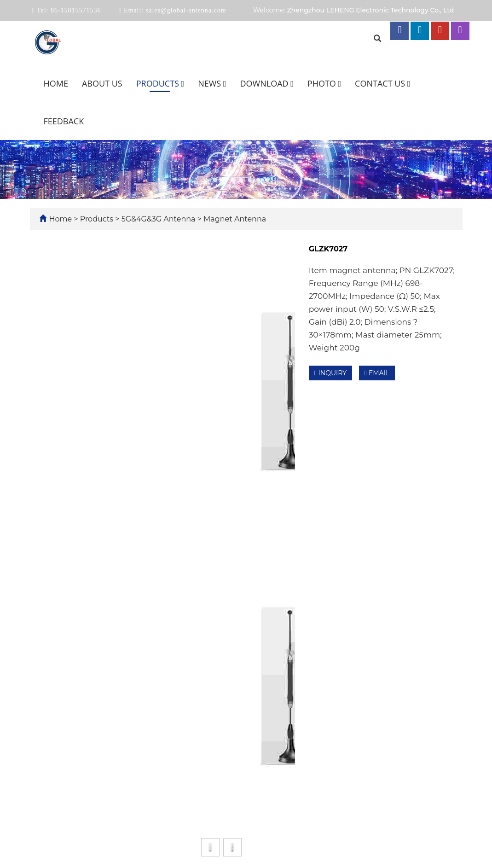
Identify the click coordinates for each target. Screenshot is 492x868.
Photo (324, 83)
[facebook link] (399, 31)
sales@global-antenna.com (185, 10)
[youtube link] (440, 31)
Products (160, 83)
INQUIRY (330, 373)
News (212, 83)
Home (56, 83)
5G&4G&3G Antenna (159, 219)
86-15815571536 (75, 10)
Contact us (382, 83)
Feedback (64, 121)
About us (102, 83)
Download (267, 83)
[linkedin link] (420, 31)
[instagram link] (460, 31)
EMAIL (377, 373)
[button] (183, 83)
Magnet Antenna (234, 219)
